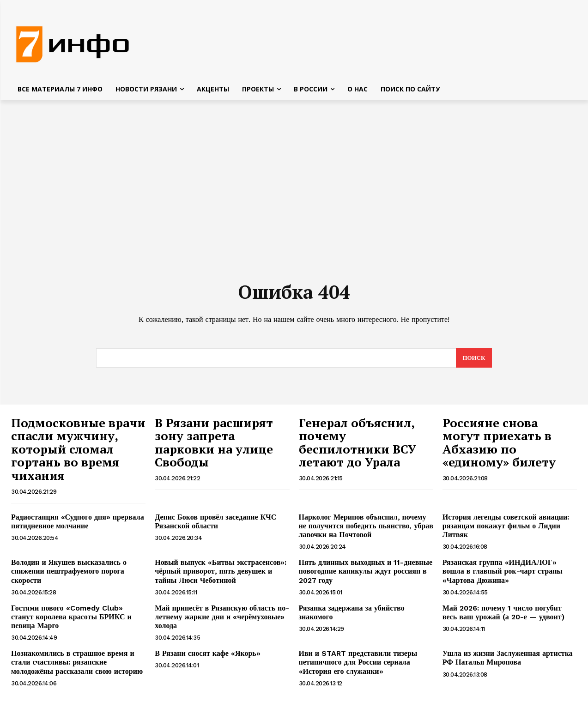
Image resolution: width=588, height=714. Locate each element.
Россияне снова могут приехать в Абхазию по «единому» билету (499, 443)
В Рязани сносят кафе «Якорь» (209, 654)
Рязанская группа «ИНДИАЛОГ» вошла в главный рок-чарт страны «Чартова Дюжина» (503, 572)
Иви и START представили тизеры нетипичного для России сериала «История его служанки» (358, 663)
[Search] (474, 359)
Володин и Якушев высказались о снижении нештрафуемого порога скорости (69, 572)
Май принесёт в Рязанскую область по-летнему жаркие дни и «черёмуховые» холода (222, 618)
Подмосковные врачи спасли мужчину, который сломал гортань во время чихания (78, 450)
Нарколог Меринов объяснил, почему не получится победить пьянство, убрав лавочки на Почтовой (366, 527)
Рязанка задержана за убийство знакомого (352, 613)
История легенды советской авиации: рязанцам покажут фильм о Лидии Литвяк (506, 527)
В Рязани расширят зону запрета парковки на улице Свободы (214, 443)
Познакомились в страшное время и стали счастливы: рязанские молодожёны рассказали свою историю (77, 663)
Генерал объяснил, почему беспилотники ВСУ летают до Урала (358, 443)
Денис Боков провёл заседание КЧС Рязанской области (215, 522)
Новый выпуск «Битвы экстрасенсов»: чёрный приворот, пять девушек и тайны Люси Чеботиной (221, 572)
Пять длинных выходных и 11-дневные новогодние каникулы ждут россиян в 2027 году (366, 572)
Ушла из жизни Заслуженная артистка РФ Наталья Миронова (508, 659)
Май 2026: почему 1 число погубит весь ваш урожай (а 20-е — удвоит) (503, 613)
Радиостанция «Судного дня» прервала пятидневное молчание (78, 522)
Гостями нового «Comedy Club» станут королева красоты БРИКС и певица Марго (71, 618)
